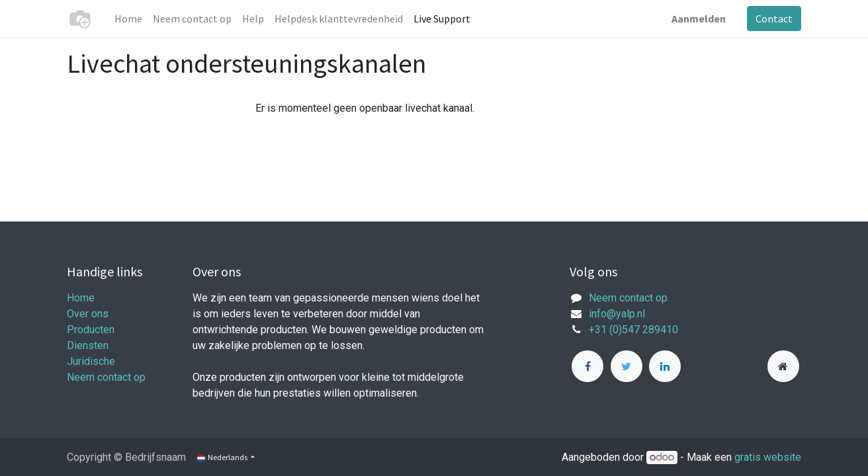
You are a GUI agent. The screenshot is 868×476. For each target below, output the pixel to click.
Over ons (88, 314)
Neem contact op (106, 377)
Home (81, 298)
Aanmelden (699, 19)
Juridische (91, 361)
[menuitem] (128, 19)
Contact (774, 19)
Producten (91, 330)
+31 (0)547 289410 (633, 330)
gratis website (768, 457)
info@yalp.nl (617, 314)
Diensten (88, 345)
